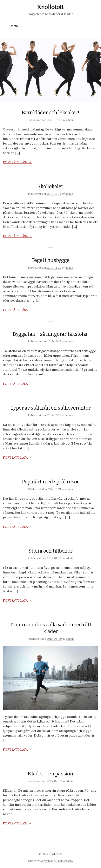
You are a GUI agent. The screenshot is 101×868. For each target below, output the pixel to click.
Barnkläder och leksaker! (50, 113)
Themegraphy (65, 861)
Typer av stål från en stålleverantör (51, 408)
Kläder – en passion (50, 774)
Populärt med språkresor (50, 482)
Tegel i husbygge (51, 260)
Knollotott (50, 7)
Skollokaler (50, 186)
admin (70, 120)
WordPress (46, 861)
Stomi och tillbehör (50, 551)
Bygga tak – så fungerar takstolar (50, 334)
